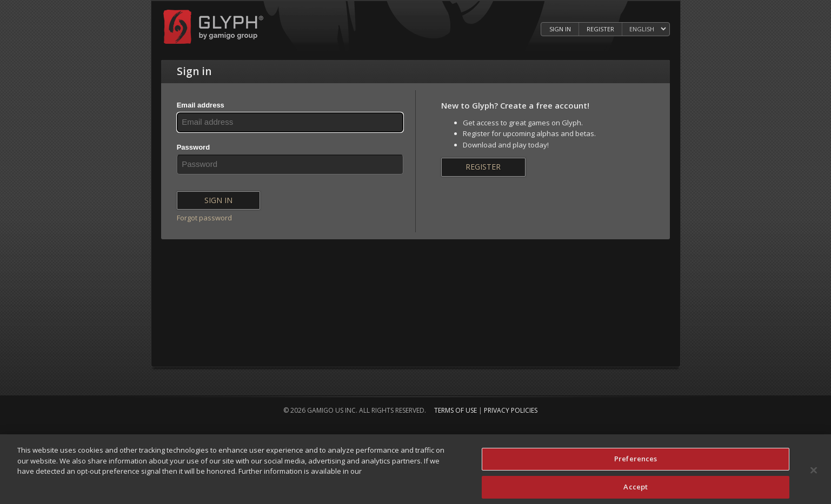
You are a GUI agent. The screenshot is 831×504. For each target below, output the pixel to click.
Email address (201, 105)
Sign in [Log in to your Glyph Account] (560, 29)
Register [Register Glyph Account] (600, 29)
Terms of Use (456, 410)
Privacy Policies (511, 410)
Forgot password (204, 218)
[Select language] (647, 29)
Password (193, 147)
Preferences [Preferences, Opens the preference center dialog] (636, 463)
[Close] (814, 474)
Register (483, 167)
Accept (636, 490)
